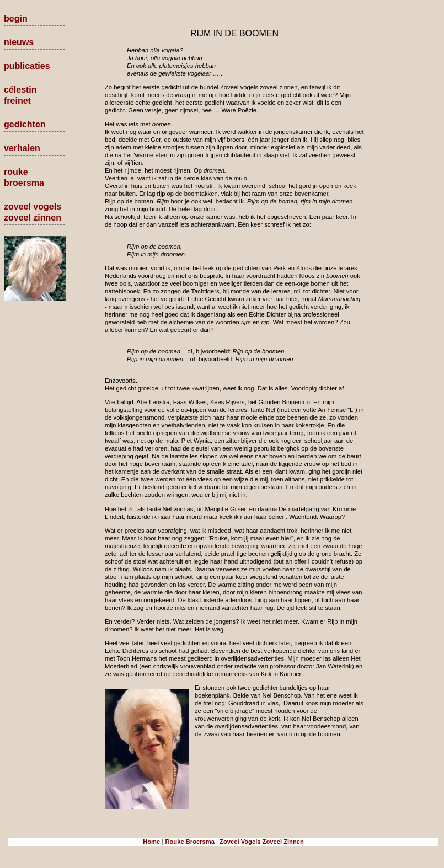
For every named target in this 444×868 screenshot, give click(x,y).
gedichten (25, 124)
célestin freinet (20, 95)
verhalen (22, 148)
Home (151, 842)
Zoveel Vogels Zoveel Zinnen (262, 842)
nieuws (19, 42)
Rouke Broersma (190, 842)
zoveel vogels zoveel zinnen (33, 212)
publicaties (27, 66)
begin (16, 18)
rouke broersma (24, 177)
